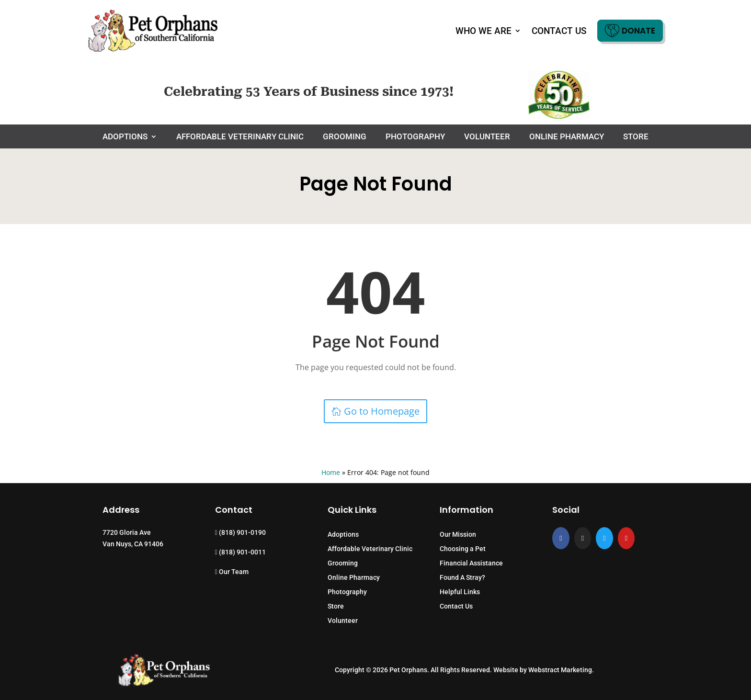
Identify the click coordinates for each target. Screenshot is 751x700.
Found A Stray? (462, 578)
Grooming (345, 137)
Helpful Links (460, 592)
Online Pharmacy (567, 137)
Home (331, 472)
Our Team (232, 572)
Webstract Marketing (560, 670)
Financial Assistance (471, 563)
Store (636, 137)
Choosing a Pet (463, 549)
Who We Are (484, 31)
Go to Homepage (382, 411)
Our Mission (458, 535)
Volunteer (487, 137)
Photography (415, 137)
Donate (630, 31)
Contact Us (559, 31)
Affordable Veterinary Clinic (240, 137)
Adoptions (125, 137)
